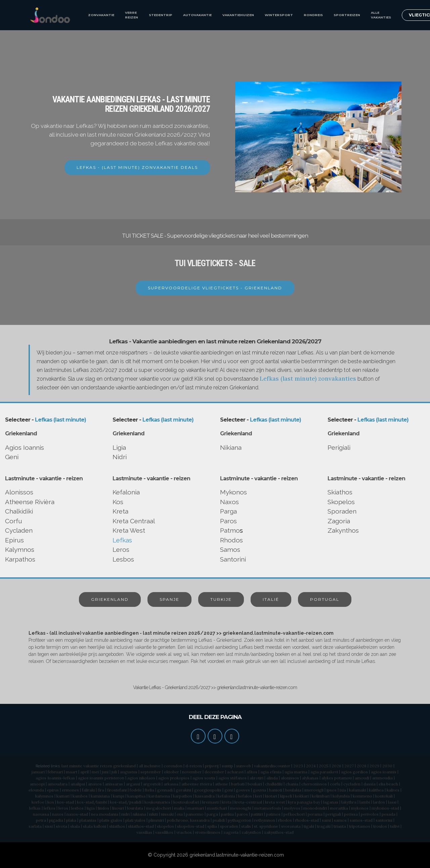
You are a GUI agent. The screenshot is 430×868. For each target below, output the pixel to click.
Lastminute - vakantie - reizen (44, 478)
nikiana (139, 814)
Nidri (120, 457)
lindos (103, 808)
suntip (227, 766)
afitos (252, 772)
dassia (370, 784)
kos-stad (66, 802)
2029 (374, 766)
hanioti (276, 790)
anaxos (95, 784)
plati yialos (135, 820)
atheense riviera (197, 784)
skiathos (117, 826)
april (84, 772)
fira (101, 790)
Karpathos (20, 559)
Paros (228, 521)
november (192, 772)
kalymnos (44, 796)
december (214, 772)
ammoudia (382, 778)
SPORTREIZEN (347, 15)
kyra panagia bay (304, 802)
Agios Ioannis (25, 447)
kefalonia (226, 796)
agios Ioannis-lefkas (55, 778)
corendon (173, 766)
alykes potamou (337, 778)
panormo (195, 814)
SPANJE (169, 599)
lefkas (35, 808)
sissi (49, 826)
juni (105, 772)
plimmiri (156, 820)
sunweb (244, 766)
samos (340, 820)
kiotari (271, 796)
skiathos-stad (141, 826)
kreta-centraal (248, 802)
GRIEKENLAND (110, 599)
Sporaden (342, 511)
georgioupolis (208, 790)
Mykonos (233, 492)
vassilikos (164, 832)
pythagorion (240, 820)
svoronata (291, 826)
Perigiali (339, 447)
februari (55, 772)
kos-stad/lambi (92, 802)
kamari (63, 796)
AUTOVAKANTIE (197, 15)
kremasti (210, 802)
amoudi (362, 778)
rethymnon (265, 820)
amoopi (37, 784)
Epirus (14, 540)
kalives (393, 790)
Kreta (120, 511)
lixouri (118, 808)
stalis (246, 826)
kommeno (362, 796)
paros (242, 814)
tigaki (309, 826)
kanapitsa (136, 796)
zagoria (231, 832)
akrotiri (256, 778)
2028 (362, 766)
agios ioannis (384, 772)
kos (51, 802)
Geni (12, 457)
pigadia (56, 820)
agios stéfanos (232, 778)
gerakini (183, 790)
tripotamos (360, 826)
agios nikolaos (141, 778)
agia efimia (271, 772)
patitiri (257, 814)
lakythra (349, 802)
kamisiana (100, 796)
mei (95, 772)
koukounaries (157, 802)
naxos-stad (77, 814)
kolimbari (321, 796)
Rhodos (231, 540)
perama (315, 814)
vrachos (184, 832)
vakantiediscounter (272, 766)
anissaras (114, 784)
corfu (335, 784)
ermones (70, 790)
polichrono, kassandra (188, 820)
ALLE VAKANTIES (381, 15)
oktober (171, 772)
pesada (389, 814)
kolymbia (341, 796)
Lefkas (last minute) (60, 420)
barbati (238, 784)
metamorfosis (268, 808)
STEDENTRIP (161, 15)
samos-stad (361, 820)
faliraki (88, 790)
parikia (227, 814)
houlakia (293, 790)
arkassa (171, 784)
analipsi (78, 784)
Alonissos (19, 492)
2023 (298, 766)
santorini (384, 820)
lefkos (50, 808)
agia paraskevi (324, 772)
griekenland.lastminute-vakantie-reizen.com (237, 855)
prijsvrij (212, 766)
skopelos (165, 826)
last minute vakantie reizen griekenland (99, 766)
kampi (119, 796)
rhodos (285, 820)
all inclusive (150, 766)
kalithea (376, 790)
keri (259, 796)
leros (63, 808)
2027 (349, 766)
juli (114, 772)
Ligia (119, 447)
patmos (273, 814)
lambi (365, 802)
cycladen (352, 784)
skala (75, 826)
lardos (379, 802)
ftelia (149, 790)
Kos (118, 502)
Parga (228, 511)
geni (229, 790)
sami (326, 820)
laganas (331, 802)
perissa (351, 814)
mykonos (360, 808)
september (151, 772)
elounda (36, 790)
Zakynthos (343, 530)
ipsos (332, 790)
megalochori (159, 808)
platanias (88, 820)
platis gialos (111, 820)
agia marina (296, 772)
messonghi (241, 808)
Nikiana (231, 447)
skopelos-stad (191, 826)
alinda (272, 778)
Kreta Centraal (134, 521)
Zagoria (339, 521)
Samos (230, 549)
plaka (71, 820)
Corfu (14, 521)
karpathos (183, 796)
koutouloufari (186, 802)
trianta (340, 826)
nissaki (167, 814)
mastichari (217, 808)
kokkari (302, 796)
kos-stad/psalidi (126, 802)
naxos (58, 814)
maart (72, 772)
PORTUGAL (325, 599)
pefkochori (294, 814)
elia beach (388, 784)
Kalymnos (20, 549)
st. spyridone (266, 826)
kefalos (245, 796)
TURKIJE (221, 599)
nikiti (154, 814)
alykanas (310, 778)
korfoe (38, 802)
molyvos (292, 808)
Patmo (230, 530)
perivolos (370, 814)
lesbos (77, 808)
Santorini (233, 559)
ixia (343, 790)
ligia (91, 808)
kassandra (205, 796)
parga (212, 814)
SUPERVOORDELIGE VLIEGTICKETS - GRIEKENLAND (215, 288)
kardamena (159, 796)
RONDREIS (313, 15)
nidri (125, 814)
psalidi (219, 820)
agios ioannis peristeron (101, 778)
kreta (227, 802)
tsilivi (395, 826)
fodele (136, 790)
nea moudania (105, 814)
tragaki (324, 826)
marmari (196, 808)
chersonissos (314, 784)
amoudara (58, 784)
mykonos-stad (385, 808)
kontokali (384, 796)
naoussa (41, 814)
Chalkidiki (19, 511)
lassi (392, 802)
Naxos (229, 502)
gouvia (260, 790)
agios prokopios (174, 778)
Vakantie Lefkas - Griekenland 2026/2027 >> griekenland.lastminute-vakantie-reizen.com (215, 687)
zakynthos (251, 832)
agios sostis (204, 778)
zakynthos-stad (279, 832)
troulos (380, 826)
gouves (243, 790)
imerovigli (314, 790)
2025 (324, 766)
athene (222, 784)
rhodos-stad (307, 820)
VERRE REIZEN (132, 15)
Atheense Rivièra (30, 502)
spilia (212, 826)
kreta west (275, 802)
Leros (121, 549)
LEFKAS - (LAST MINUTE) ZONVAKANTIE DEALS (137, 167)
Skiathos (340, 492)
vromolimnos (208, 832)
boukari (255, 784)
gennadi (165, 790)
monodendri (315, 808)
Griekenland (21, 433)
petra (41, 820)
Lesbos (123, 559)
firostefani (117, 790)
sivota (61, 826)
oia (180, 814)
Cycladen (19, 530)
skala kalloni (95, 826)
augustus (129, 772)
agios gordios (354, 772)
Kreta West (129, 530)
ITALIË (271, 599)
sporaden (229, 826)
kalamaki (357, 790)
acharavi (235, 772)
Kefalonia (126, 492)
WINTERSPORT (279, 15)
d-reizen (194, 766)
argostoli (152, 784)
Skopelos (341, 502)
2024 (311, 766)
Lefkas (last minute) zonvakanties (308, 378)
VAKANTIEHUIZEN (238, 15)
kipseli (286, 796)
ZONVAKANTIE (101, 15)
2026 (336, 766)
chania (292, 784)
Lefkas (122, 540)
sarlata (35, 826)
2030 (387, 766)
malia (179, 808)
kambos (80, 796)
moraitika (339, 808)
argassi (133, 784)
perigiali (333, 814)
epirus (53, 790)
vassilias (144, 832)
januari (38, 772)
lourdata (135, 808)
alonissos (290, 778)
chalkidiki (274, 784)
